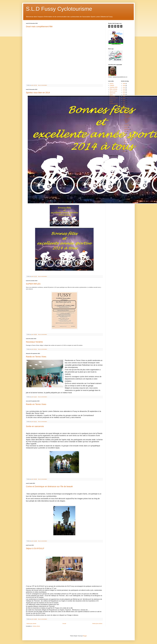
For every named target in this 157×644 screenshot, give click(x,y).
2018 (124, 101)
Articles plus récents (31, 624)
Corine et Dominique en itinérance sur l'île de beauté (49, 486)
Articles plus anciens (97, 624)
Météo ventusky (113, 89)
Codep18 (112, 85)
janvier (126, 142)
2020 (124, 96)
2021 (124, 94)
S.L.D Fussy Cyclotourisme (59, 9)
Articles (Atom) (36, 626)
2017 (124, 103)
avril (125, 138)
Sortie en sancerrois (35, 426)
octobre (126, 127)
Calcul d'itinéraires (112, 95)
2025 (124, 86)
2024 (124, 88)
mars (125, 140)
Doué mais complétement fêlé (39, 27)
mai (125, 136)
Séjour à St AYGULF (35, 548)
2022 (124, 92)
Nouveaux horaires (34, 342)
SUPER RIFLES (33, 284)
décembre (127, 113)
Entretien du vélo (114, 103)
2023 (124, 90)
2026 (124, 84)
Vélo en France (113, 91)
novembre (127, 125)
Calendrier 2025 (113, 87)
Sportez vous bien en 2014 (38, 93)
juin (125, 134)
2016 (124, 105)
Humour (112, 84)
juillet (125, 131)
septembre (127, 129)
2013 (124, 111)
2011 (124, 147)
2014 (124, 109)
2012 (124, 145)
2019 (124, 99)
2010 (124, 149)
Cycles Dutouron (114, 98)
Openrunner (112, 93)
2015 (124, 107)
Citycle (111, 102)
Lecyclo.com (113, 100)
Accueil (64, 624)
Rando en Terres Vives (36, 357)
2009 (124, 151)
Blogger (85, 636)
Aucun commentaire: (43, 85)
